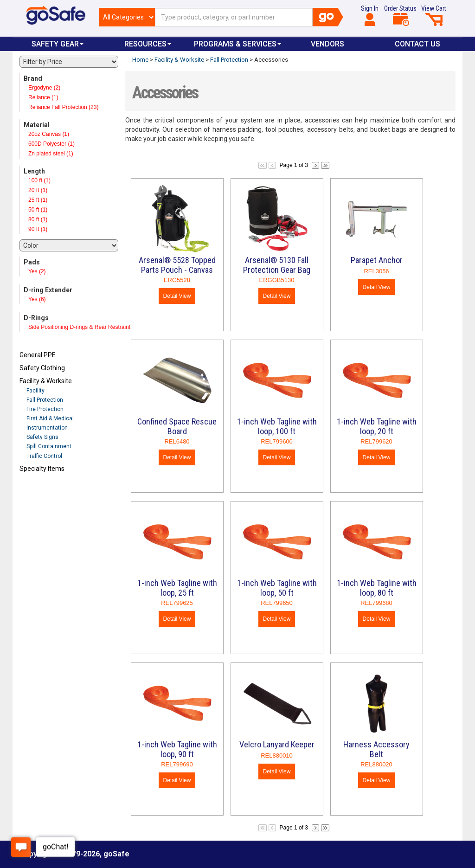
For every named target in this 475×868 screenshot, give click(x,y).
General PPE (38, 355)
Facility (35, 391)
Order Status (400, 15)
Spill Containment (49, 446)
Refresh (37, 490)
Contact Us (417, 44)
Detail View (177, 296)
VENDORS (327, 44)
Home (140, 60)
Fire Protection (45, 409)
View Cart (434, 15)
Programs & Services (237, 44)
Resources (148, 44)
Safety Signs (42, 437)
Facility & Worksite (46, 381)
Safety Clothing (42, 368)
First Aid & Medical (50, 418)
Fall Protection (45, 400)
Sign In (370, 15)
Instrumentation (47, 428)
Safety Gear (58, 44)
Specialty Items (42, 469)
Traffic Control (44, 456)
